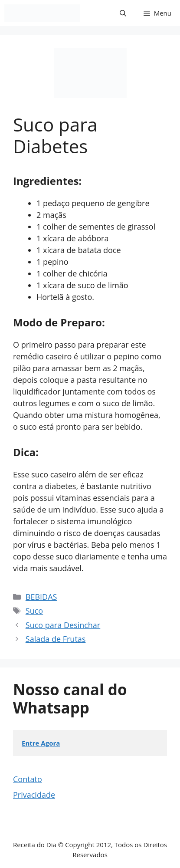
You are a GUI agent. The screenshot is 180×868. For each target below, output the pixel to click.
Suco (34, 611)
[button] (123, 13)
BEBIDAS (41, 597)
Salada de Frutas (56, 639)
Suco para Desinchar (63, 625)
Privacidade (34, 795)
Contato (28, 779)
